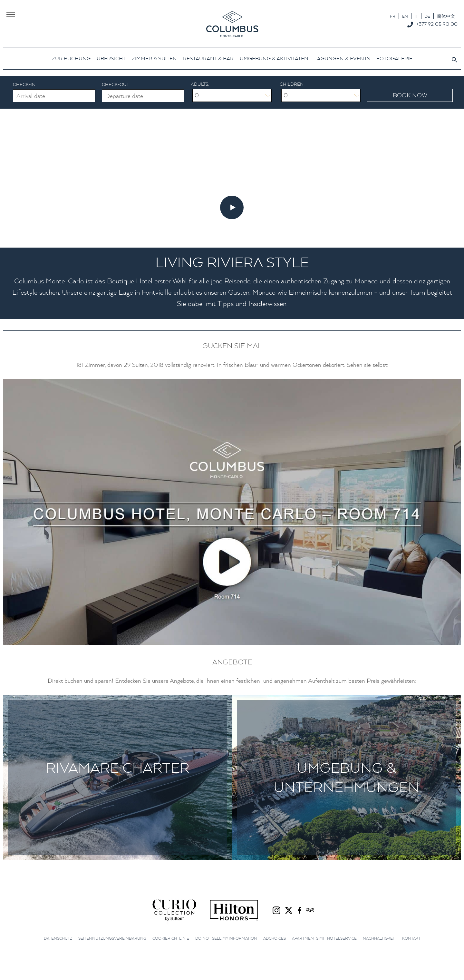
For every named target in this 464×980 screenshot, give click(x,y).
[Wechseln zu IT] (416, 16)
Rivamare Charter (118, 767)
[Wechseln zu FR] (393, 16)
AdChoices (275, 938)
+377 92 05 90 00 (437, 24)
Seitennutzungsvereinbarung (112, 938)
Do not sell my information (226, 938)
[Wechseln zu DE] (427, 16)
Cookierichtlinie (171, 938)
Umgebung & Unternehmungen (346, 777)
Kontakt (411, 938)
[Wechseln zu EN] (405, 16)
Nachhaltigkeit (379, 938)
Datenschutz (58, 938)
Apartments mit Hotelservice (324, 938)
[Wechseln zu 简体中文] (446, 16)
